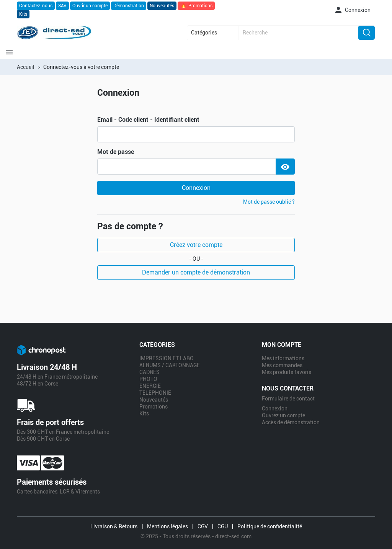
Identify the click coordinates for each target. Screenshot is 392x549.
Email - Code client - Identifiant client (148, 120)
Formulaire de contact (288, 399)
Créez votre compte (196, 245)
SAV (62, 6)
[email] (196, 134)
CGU (223, 526)
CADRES (149, 372)
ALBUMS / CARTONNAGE (170, 365)
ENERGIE (150, 386)
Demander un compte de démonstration (196, 272)
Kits (23, 14)
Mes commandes (282, 365)
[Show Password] (285, 167)
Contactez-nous (36, 6)
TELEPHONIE (155, 393)
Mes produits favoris (287, 372)
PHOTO (148, 379)
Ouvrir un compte (90, 6)
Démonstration (129, 6)
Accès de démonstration (291, 422)
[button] (352, 10)
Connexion (196, 188)
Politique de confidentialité (270, 526)
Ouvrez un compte (283, 415)
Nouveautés (162, 6)
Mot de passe (116, 152)
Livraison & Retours (114, 526)
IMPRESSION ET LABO (167, 358)
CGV (203, 526)
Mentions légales (167, 526)
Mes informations (283, 358)
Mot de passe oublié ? (269, 202)
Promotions (196, 6)
